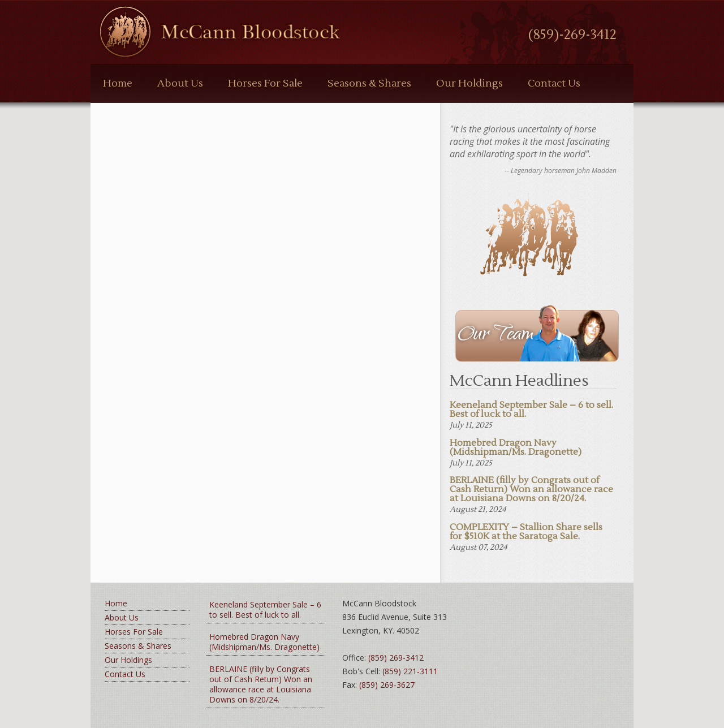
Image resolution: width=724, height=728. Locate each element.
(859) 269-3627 (387, 685)
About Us (180, 83)
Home (118, 83)
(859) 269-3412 (396, 658)
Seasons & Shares (369, 83)
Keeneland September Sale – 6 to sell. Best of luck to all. (265, 609)
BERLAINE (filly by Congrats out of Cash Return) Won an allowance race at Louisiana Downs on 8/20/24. (261, 684)
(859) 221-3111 (410, 671)
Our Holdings (469, 83)
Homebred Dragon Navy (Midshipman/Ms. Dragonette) (264, 642)
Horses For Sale (265, 83)
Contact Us (554, 83)
